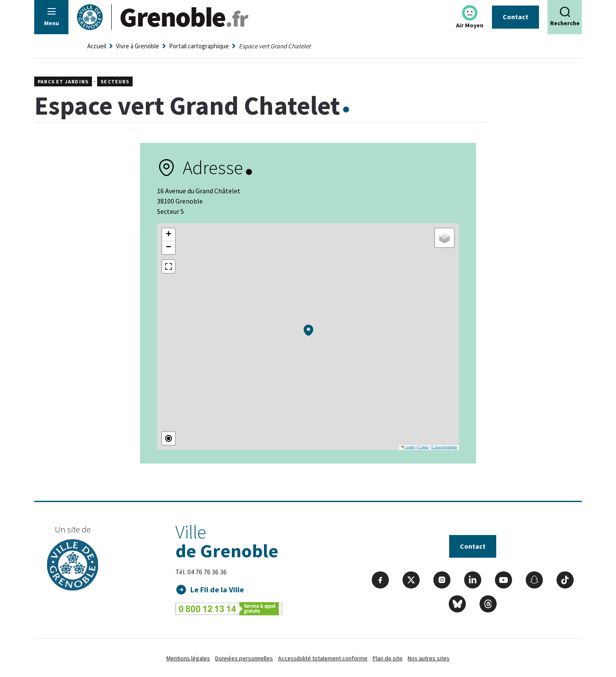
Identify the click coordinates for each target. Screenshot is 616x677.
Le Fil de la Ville (217, 590)
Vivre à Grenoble (138, 46)
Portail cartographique (199, 46)
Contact (515, 17)
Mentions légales (188, 658)
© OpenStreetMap (444, 447)
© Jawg (423, 447)
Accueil (97, 46)
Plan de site (388, 658)
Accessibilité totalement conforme (323, 658)
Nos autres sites (429, 658)
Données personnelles (244, 658)
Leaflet (408, 447)
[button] (308, 330)
